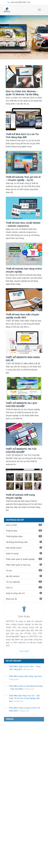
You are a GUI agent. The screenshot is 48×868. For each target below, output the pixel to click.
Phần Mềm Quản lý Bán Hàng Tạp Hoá (25, 676)
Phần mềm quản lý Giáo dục (24, 565)
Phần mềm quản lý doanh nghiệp (24, 559)
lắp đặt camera (24, 576)
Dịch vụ (23, 38)
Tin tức (24, 570)
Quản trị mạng (24, 553)
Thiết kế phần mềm (24, 536)
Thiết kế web (24, 531)
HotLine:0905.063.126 (20, 2)
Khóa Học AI (24, 599)
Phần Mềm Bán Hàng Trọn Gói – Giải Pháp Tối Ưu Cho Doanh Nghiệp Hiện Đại (24, 698)
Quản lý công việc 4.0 (24, 593)
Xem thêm (24, 651)
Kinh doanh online (24, 548)
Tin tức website (24, 582)
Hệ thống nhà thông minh (24, 542)
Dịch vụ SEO (24, 525)
